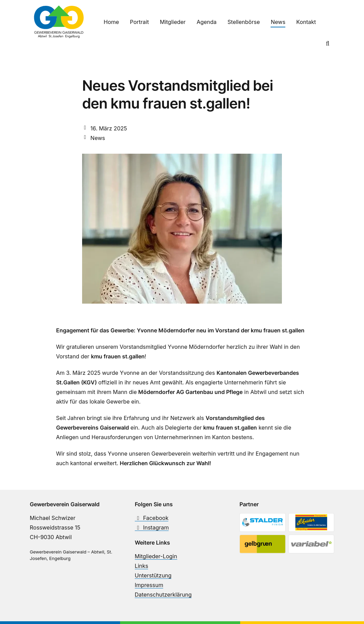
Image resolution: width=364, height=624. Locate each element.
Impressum (149, 585)
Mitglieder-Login (156, 556)
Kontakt (306, 22)
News (278, 22)
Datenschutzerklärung (163, 595)
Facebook (152, 518)
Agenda (207, 22)
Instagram (152, 527)
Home (111, 22)
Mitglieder (173, 22)
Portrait (139, 22)
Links (142, 566)
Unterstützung (153, 575)
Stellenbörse (244, 22)
